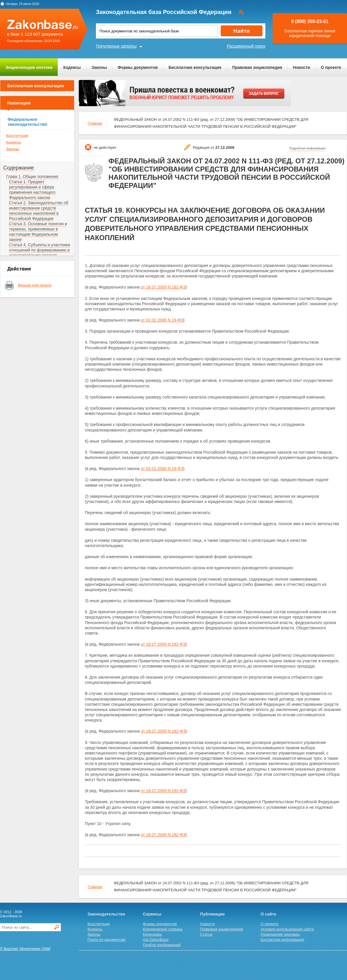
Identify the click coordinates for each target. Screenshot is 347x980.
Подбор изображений (162, 945)
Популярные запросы (116, 46)
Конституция (17, 136)
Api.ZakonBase (156, 940)
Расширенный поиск (246, 46)
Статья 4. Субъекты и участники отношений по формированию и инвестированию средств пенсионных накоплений (40, 253)
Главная (95, 123)
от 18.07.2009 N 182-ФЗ (163, 287)
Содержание (19, 168)
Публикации (212, 914)
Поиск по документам (106, 940)
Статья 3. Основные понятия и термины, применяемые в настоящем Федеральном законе (38, 232)
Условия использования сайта (287, 929)
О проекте (331, 67)
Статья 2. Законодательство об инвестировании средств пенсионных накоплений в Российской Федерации (39, 211)
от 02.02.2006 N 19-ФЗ (162, 320)
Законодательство (106, 914)
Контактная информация (282, 940)
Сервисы (152, 914)
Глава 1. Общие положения (32, 177)
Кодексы (72, 67)
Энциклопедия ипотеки (29, 67)
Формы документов (138, 67)
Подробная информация (307, 148)
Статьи (206, 934)
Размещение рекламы (280, 934)
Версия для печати (35, 285)
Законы (99, 67)
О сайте (269, 914)
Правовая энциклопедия (257, 67)
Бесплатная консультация (195, 67)
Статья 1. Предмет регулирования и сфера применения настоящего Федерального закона (32, 190)
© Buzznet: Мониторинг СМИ (25, 949)
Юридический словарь (163, 929)
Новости (302, 67)
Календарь (153, 934)
